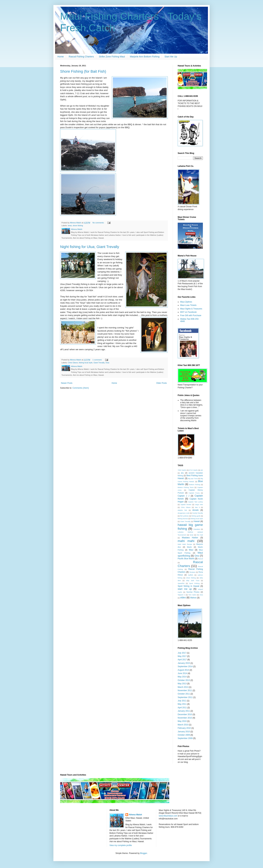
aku (182, 473)
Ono (197, 556)
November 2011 (185, 690)
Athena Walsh (135, 815)
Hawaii (197, 521)
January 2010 (184, 732)
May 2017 (182, 656)
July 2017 (182, 653)
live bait (200, 535)
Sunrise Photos (193, 592)
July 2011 (182, 701)
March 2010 (183, 725)
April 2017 (182, 660)
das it (197, 507)
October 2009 (184, 735)
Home (61, 57)
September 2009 (185, 738)
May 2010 (182, 721)
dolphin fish (182, 510)
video (183, 598)
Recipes (192, 572)
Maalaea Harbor (190, 538)
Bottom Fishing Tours (186, 487)
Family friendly (198, 513)
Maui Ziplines (186, 302)
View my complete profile (121, 845)
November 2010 (185, 718)
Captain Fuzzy (194, 493)
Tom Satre (192, 595)
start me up (185, 589)
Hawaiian (197, 529)
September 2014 (185, 666)
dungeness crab (183, 513)
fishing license (183, 519)
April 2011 (182, 708)
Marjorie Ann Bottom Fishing (145, 57)
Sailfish (191, 575)
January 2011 (184, 711)
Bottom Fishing (195, 485)
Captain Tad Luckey (195, 502)
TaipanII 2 (181, 595)
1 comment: (97, 360)
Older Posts (161, 383)
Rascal (200, 559)
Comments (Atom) (81, 388)
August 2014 (183, 670)
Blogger (144, 853)
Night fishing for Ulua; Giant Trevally (90, 247)
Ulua (107, 363)
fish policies (184, 516)
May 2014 (182, 677)
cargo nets (199, 504)
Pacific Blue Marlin (186, 559)
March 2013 (183, 687)
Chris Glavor (73, 363)
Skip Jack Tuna (193, 580)
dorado (195, 510)
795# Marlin (182, 470)
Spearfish (181, 583)
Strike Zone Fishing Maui (112, 57)
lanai (70, 226)
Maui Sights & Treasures (191, 309)
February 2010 (184, 728)
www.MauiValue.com (168, 816)
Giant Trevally (99, 363)
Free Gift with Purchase (191, 315)
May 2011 (182, 704)
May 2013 (182, 684)
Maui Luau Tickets (188, 305)
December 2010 (185, 714)
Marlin (189, 547)
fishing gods (196, 516)
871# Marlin (194, 470)
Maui (191, 550)
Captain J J (184, 496)
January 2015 (184, 663)
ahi (202, 470)
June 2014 (182, 673)
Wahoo (193, 598)
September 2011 (185, 697)
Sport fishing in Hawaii (189, 586)
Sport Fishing (194, 583)
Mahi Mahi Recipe (185, 544)
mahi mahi (186, 541)
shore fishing (78, 226)
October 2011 (184, 694)
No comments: (99, 223)
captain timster (186, 504)
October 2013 (184, 680)
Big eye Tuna (193, 478)
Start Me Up (171, 57)
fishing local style (86, 363)
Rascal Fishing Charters (81, 57)
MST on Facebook (188, 312)
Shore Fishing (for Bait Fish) (83, 71)
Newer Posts (67, 383)
